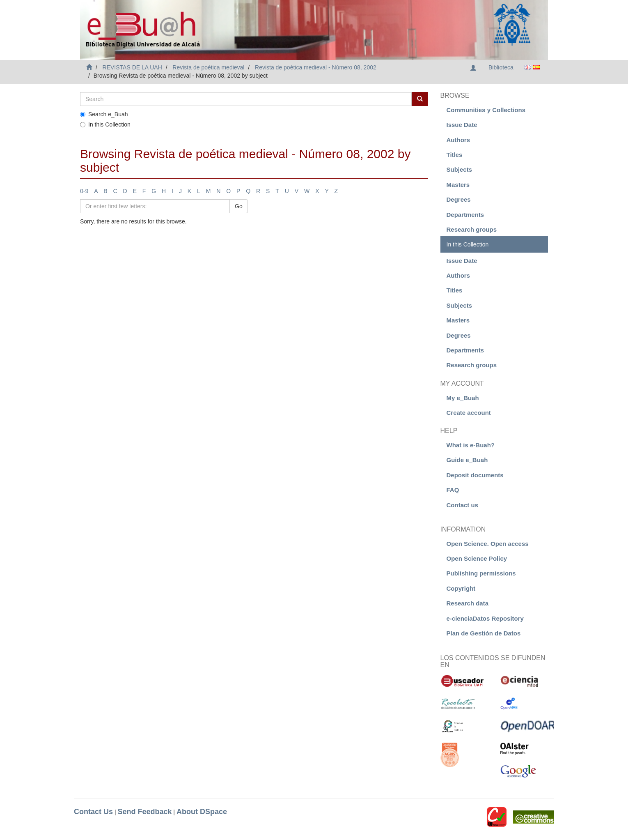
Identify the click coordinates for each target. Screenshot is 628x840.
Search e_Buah (104, 114)
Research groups (472, 229)
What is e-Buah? (471, 445)
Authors (458, 140)
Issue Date (462, 125)
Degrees (459, 199)
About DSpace (202, 812)
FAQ (453, 490)
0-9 (84, 191)
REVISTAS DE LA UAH (132, 67)
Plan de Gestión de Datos (484, 633)
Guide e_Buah (467, 460)
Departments (465, 215)
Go (239, 206)
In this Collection (105, 124)
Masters (458, 185)
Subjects (460, 169)
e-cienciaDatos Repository (485, 618)
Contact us (463, 505)
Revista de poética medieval (208, 67)
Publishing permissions (481, 573)
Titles (455, 155)
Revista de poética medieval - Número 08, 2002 (316, 67)
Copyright (461, 588)
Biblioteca (501, 67)
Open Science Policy (477, 558)
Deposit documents (475, 475)
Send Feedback (144, 812)
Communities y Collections (486, 110)
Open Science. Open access (488, 544)
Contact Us (93, 812)
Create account (469, 413)
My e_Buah (463, 398)
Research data (468, 603)
